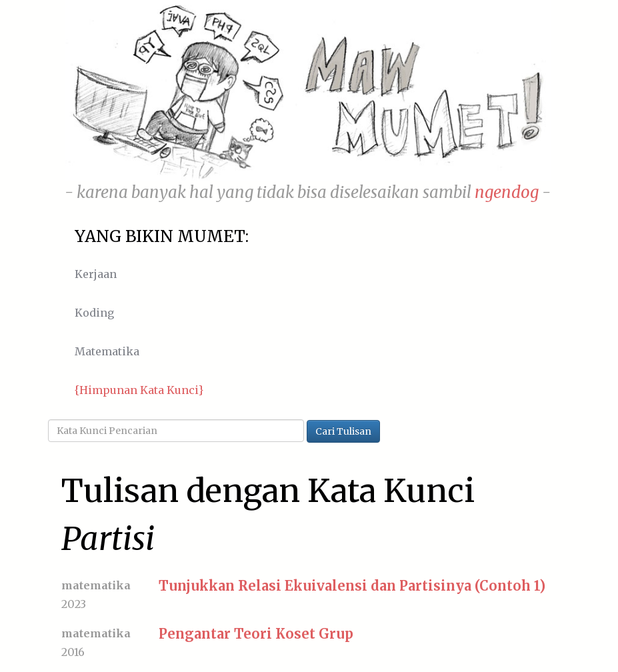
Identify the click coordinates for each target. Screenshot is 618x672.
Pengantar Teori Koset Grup (256, 634)
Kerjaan (96, 274)
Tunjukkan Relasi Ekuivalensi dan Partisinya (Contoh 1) (352, 586)
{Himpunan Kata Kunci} (139, 390)
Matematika (107, 351)
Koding (94, 313)
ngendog (507, 192)
